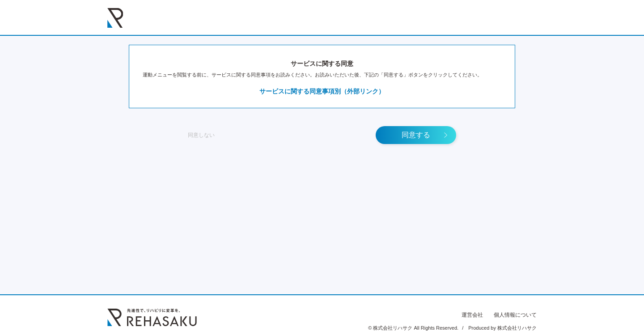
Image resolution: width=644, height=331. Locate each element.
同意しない (201, 135)
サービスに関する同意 (322, 64)
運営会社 (472, 315)
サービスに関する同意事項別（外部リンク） (322, 91)
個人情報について (515, 315)
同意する (416, 135)
